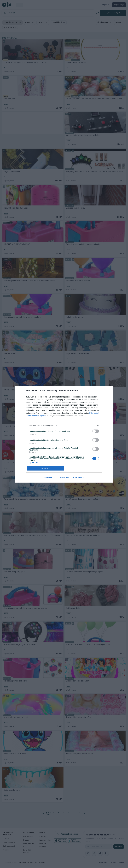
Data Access (64, 477)
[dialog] (64, 434)
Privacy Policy (78, 477)
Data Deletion (50, 477)
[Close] (108, 391)
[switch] (96, 431)
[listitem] (64, 426)
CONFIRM (46, 468)
